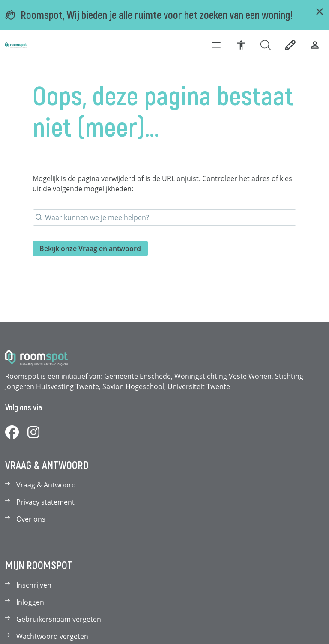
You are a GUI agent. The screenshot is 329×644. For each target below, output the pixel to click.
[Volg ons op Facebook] (12, 433)
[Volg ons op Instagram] (33, 433)
